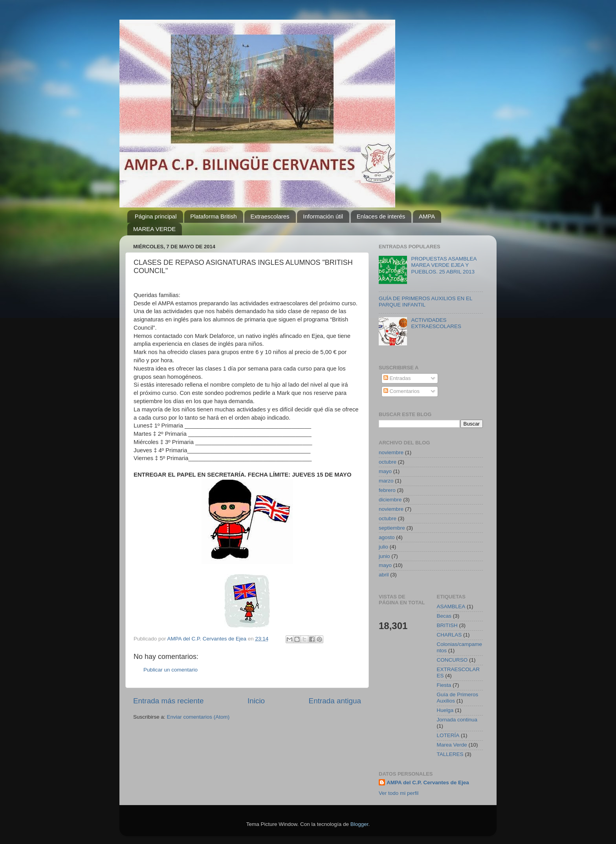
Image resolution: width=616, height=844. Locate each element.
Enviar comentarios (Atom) (198, 717)
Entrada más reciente (169, 701)
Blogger (359, 824)
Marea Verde (452, 745)
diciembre (390, 500)
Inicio (256, 701)
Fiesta (444, 685)
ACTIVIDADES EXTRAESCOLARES (436, 323)
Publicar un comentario (170, 670)
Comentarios (401, 391)
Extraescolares (270, 216)
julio (383, 547)
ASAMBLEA (451, 606)
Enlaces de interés (381, 216)
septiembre (392, 528)
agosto (387, 537)
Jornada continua (457, 720)
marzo (386, 481)
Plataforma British (213, 216)
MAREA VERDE (154, 229)
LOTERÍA (448, 735)
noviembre (391, 452)
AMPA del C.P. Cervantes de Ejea (428, 783)
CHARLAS (449, 635)
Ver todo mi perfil (399, 793)
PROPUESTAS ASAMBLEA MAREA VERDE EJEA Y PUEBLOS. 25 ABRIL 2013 (444, 265)
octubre (388, 462)
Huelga (445, 710)
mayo (385, 471)
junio (384, 556)
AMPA (427, 216)
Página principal (156, 216)
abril (384, 575)
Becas (444, 616)
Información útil (323, 216)
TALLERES (450, 754)
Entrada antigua (335, 701)
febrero (387, 490)
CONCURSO (452, 660)
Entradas (397, 378)
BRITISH (447, 625)
